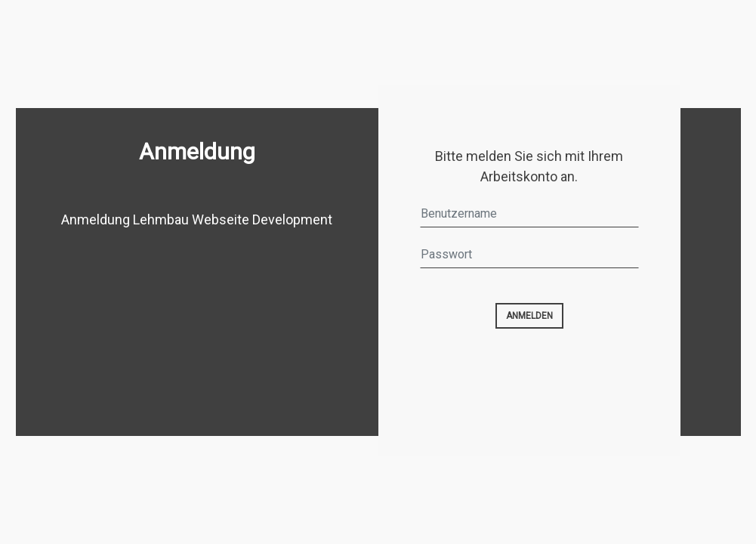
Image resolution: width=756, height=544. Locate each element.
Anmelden (529, 316)
